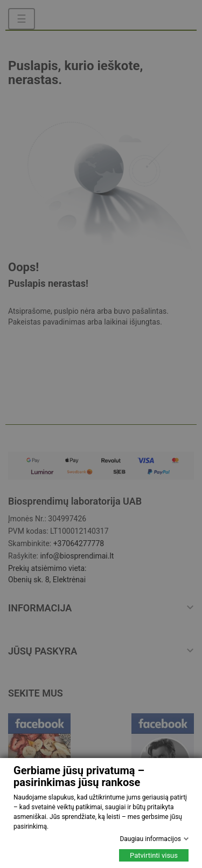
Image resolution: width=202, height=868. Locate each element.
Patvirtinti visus (154, 855)
